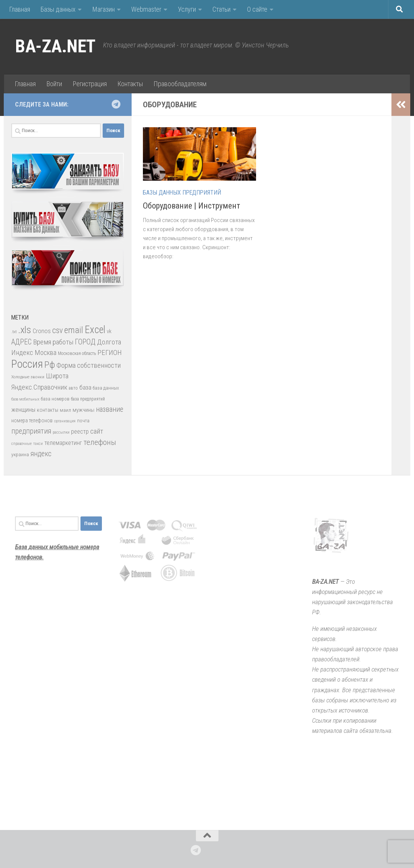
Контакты (130, 84)
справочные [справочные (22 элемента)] (21, 444)
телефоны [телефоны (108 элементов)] (100, 442)
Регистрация (90, 84)
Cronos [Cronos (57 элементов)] (42, 331)
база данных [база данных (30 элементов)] (106, 388)
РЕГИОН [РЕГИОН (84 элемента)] (110, 353)
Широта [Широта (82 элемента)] (57, 376)
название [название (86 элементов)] (110, 409)
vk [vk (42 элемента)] (109, 331)
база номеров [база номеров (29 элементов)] (55, 399)
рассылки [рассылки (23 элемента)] (61, 432)
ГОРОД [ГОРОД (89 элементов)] (85, 342)
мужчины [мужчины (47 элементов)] (83, 410)
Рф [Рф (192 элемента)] (50, 365)
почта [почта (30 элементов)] (83, 421)
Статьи (221, 9)
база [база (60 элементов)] (85, 387)
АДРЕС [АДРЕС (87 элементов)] (21, 342)
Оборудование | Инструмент (192, 206)
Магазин (103, 9)
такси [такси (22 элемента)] (38, 444)
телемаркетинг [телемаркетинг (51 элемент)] (63, 443)
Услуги (187, 9)
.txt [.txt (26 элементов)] (14, 332)
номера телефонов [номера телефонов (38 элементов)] (32, 420)
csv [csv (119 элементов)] (58, 330)
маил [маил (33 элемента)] (65, 410)
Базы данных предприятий (182, 193)
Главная (20, 9)
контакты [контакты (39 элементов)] (48, 410)
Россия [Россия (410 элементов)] (27, 364)
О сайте (257, 9)
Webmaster (146, 9)
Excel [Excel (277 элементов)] (95, 330)
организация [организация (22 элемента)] (65, 421)
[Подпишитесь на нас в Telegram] (116, 104)
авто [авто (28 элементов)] (73, 388)
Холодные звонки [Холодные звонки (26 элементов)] (28, 377)
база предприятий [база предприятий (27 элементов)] (88, 399)
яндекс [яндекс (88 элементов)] (41, 454)
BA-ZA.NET (55, 46)
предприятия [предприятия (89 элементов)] (31, 431)
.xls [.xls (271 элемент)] (25, 330)
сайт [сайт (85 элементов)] (97, 431)
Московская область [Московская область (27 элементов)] (77, 353)
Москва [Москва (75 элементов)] (45, 353)
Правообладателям (180, 84)
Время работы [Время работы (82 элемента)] (53, 342)
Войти (54, 84)
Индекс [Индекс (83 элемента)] (22, 353)
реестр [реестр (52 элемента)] (80, 432)
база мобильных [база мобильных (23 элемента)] (25, 399)
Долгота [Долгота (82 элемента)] (109, 342)
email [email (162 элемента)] (74, 330)
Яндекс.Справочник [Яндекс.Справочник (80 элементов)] (39, 387)
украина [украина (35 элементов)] (20, 454)
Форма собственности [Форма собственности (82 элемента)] (89, 365)
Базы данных (58, 9)
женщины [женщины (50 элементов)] (23, 410)
